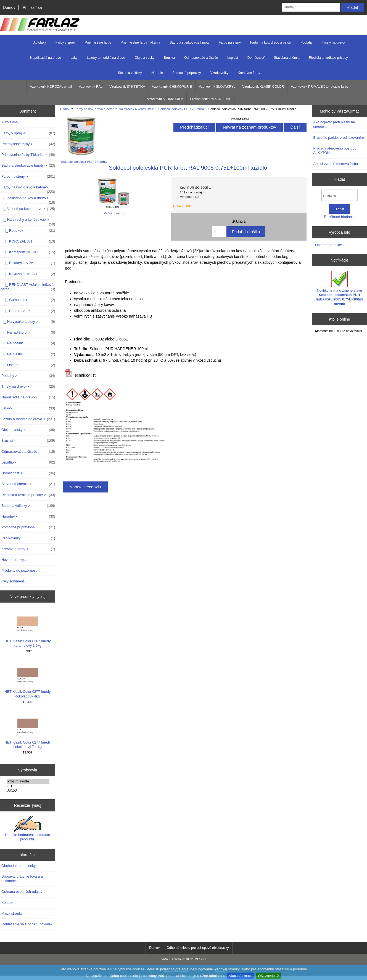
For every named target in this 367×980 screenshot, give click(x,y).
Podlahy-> (28, 376)
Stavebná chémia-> (28, 484)
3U (28, 786)
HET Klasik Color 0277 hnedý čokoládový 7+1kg (27, 730)
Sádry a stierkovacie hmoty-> (28, 166)
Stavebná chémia (287, 58)
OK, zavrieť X (269, 976)
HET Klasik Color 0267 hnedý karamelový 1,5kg (27, 629)
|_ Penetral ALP (28, 311)
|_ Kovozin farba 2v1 (28, 274)
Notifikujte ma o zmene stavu (339, 288)
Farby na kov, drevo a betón (95, 109)
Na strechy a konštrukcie (136, 109)
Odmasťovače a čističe (201, 58)
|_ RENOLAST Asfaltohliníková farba (28, 287)
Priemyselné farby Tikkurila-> (28, 155)
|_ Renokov (28, 231)
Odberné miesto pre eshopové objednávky (198, 948)
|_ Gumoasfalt (28, 300)
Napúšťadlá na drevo (46, 58)
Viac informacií (241, 976)
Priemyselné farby (98, 42)
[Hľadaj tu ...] (311, 7)
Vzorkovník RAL (91, 87)
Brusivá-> (28, 441)
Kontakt (7, 903)
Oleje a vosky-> (28, 430)
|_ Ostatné (28, 365)
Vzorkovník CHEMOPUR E (172, 87)
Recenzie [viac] (28, 805)
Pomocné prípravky (187, 73)
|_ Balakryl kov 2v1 (28, 263)
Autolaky (40, 42)
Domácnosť (256, 58)
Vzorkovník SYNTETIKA (127, 87)
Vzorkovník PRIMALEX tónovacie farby (320, 87)
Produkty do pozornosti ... (21, 570)
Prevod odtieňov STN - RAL (210, 99)
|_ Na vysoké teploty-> (28, 322)
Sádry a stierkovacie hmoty (189, 42)
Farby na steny (230, 42)
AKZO (28, 790)
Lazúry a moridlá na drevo (106, 58)
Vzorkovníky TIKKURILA (165, 99)
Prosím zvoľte (28, 781)
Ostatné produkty (328, 245)
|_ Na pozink (28, 343)
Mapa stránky (12, 913)
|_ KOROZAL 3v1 (28, 241)
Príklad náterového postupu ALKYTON (335, 151)
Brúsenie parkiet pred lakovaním (338, 138)
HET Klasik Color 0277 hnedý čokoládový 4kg (27, 679)
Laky (74, 58)
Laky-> (28, 408)
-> (28, 189)
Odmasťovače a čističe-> (28, 452)
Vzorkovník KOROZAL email (51, 87)
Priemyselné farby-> (28, 144)
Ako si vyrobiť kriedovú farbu (335, 164)
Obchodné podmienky (19, 866)
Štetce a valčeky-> (28, 506)
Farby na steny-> (28, 177)
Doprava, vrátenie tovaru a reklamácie (22, 879)
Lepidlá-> (28, 462)
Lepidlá (233, 58)
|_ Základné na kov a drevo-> (28, 199)
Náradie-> (28, 516)
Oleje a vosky (144, 58)
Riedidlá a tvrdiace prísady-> (28, 495)
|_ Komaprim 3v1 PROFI (28, 252)
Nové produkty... (14, 560)
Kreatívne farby (249, 73)
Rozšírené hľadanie (339, 217)
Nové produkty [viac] (28, 596)
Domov (9, 7)
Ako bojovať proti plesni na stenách (334, 124)
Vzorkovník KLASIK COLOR (263, 87)
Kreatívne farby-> (28, 549)
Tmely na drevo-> (28, 387)
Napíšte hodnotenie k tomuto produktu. (27, 829)
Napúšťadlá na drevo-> (28, 397)
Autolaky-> (10, 122)
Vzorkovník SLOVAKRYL (217, 87)
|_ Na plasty (28, 354)
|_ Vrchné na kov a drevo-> (28, 209)
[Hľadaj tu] (339, 195)
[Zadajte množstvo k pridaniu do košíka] (219, 232)
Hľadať (340, 179)
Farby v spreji (65, 42)
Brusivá (169, 58)
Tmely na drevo (333, 42)
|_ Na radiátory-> (28, 332)
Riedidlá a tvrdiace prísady (328, 58)
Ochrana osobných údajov (22, 892)
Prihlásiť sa (32, 7)
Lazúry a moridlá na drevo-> (28, 419)
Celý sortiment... (14, 581)
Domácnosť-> (28, 473)
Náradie (157, 73)
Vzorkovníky (219, 73)
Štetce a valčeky (130, 73)
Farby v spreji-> (28, 133)
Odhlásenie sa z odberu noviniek (27, 924)
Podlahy (306, 42)
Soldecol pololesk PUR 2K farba (181, 109)
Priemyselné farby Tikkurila (140, 42)
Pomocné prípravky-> (28, 527)
